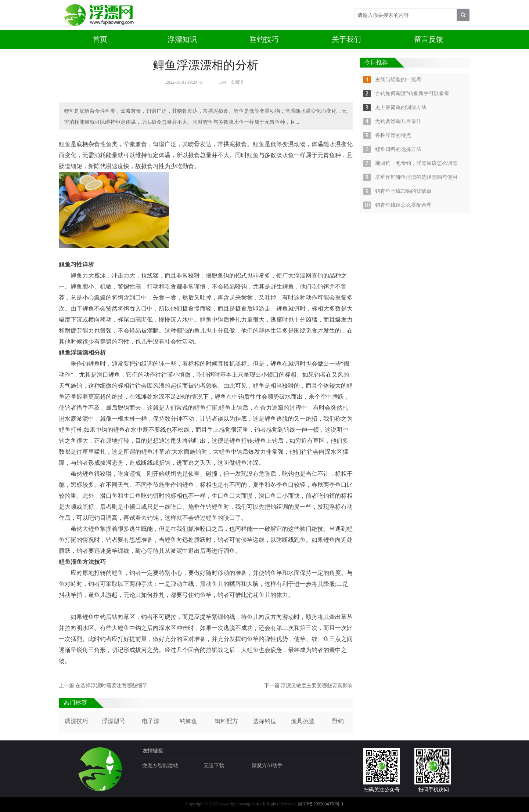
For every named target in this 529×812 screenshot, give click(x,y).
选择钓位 (264, 721)
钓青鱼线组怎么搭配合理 (403, 205)
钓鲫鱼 (188, 721)
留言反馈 (429, 39)
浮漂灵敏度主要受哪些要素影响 (317, 686)
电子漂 (151, 721)
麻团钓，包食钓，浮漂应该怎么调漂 (416, 163)
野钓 (338, 721)
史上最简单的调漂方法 (401, 107)
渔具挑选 (303, 721)
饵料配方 (226, 721)
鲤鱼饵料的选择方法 (398, 149)
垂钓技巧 (264, 39)
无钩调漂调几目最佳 (398, 121)
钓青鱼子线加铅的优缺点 (403, 191)
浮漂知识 (182, 39)
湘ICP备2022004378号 (319, 804)
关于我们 (346, 39)
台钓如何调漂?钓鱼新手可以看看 (412, 93)
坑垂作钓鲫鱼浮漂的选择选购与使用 (416, 177)
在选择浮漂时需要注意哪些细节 (111, 686)
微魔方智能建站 (160, 766)
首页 (100, 39)
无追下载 (214, 766)
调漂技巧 (76, 721)
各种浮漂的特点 (393, 135)
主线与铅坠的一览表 (398, 79)
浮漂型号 (114, 721)
